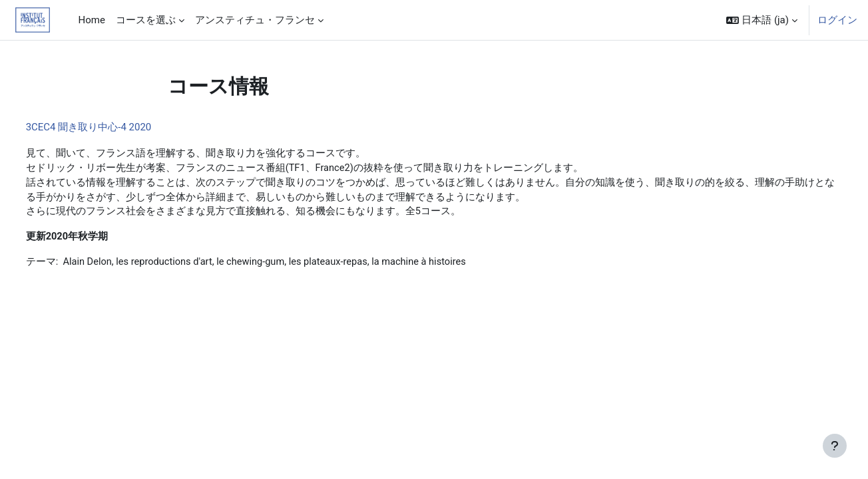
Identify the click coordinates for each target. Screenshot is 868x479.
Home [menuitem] (92, 20)
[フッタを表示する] (835, 446)
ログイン (837, 20)
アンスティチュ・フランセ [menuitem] (255, 20)
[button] (762, 20)
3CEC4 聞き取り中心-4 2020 (113, 127)
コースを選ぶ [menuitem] (146, 20)
